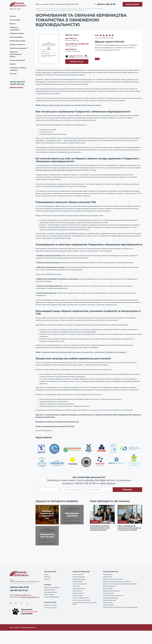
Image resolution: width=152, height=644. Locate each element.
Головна (13, 16)
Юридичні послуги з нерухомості (113, 579)
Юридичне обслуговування (111, 591)
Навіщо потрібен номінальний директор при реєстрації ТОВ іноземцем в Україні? (71, 105)
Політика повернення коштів (81, 600)
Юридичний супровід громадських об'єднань (117, 582)
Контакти (13, 74)
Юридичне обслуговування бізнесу (16, 54)
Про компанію (15, 20)
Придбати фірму (49, 595)
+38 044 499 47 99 (106, 4)
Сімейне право (107, 577)
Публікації (47, 577)
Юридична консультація (15, 29)
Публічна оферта (78, 596)
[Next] (98, 59)
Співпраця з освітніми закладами (18, 69)
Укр (11, 9)
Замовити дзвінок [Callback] (16, 87)
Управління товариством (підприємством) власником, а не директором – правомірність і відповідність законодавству (84, 352)
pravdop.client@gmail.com (23, 595)
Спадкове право (108, 603)
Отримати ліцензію (17, 33)
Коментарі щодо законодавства (93, 9)
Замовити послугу (77, 62)
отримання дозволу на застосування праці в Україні (54, 170)
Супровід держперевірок (111, 598)
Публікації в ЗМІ (77, 591)
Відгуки (13, 24)
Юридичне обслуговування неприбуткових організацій (120, 584)
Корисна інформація (17, 60)
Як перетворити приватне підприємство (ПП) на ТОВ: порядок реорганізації (100, 528)
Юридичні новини (78, 593)
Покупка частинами (50, 608)
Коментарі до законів (79, 589)
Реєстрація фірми (16, 37)
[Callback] (133, 4)
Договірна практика (109, 586)
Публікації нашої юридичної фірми (72, 9)
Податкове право (108, 605)
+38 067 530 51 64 (17, 84)
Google (112, 38)
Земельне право (108, 589)
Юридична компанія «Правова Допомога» (48, 9)
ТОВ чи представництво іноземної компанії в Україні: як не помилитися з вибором (129, 528)
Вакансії (13, 64)
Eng (19, 9)
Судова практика (108, 593)
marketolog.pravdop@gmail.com (30, 597)
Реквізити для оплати (51, 605)
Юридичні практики (17, 45)
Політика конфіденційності (81, 598)
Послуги (41, 501)
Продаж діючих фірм (17, 41)
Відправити (127, 490)
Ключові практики (78, 574)
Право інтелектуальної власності (113, 596)
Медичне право (108, 574)
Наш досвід (76, 586)
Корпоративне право (109, 600)
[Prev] (96, 59)
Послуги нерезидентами (52, 597)
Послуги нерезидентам (18, 48)
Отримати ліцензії (50, 590)
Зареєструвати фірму (51, 592)
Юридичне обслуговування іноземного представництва (120, 607)
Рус (15, 9)
